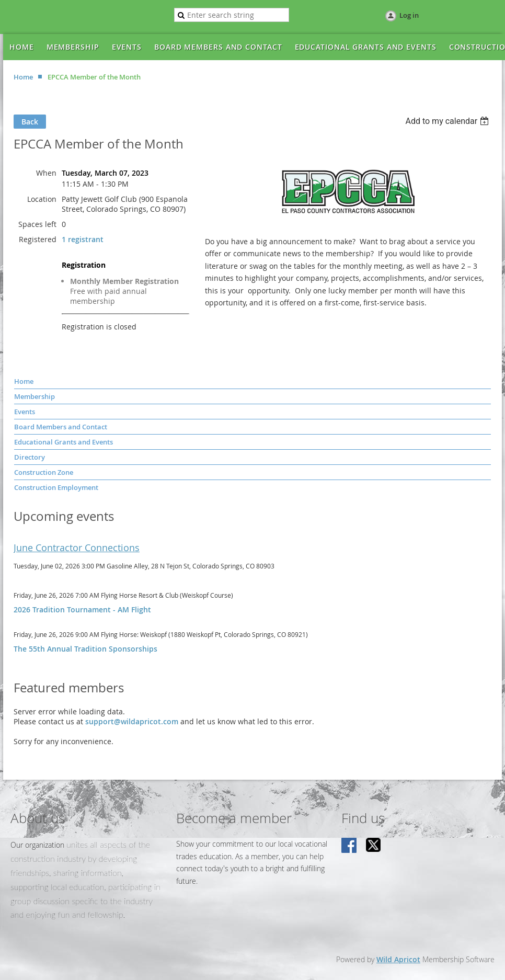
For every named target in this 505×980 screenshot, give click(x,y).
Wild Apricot (398, 959)
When (46, 173)
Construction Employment (56, 487)
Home (23, 77)
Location (42, 199)
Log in (409, 15)
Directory (30, 457)
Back (30, 122)
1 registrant (83, 239)
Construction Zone (44, 472)
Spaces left (37, 224)
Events (25, 412)
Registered (38, 239)
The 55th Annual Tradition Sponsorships (85, 649)
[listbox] (448, 121)
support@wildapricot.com (132, 721)
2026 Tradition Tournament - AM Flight (82, 609)
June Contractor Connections (77, 548)
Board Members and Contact (61, 427)
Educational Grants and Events (64, 442)
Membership (35, 396)
